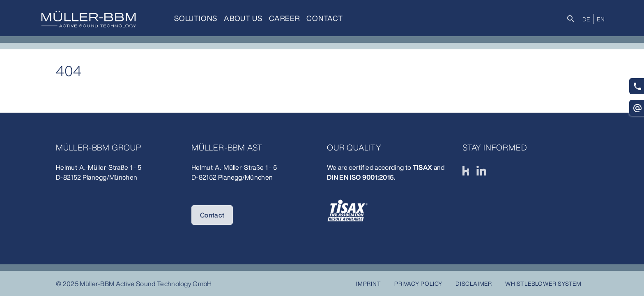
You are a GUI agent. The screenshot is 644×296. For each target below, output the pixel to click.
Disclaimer (474, 283)
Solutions (196, 18)
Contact (325, 18)
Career (285, 18)
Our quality (354, 147)
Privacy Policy (418, 283)
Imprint (369, 283)
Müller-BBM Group (99, 147)
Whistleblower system (543, 283)
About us (243, 18)
